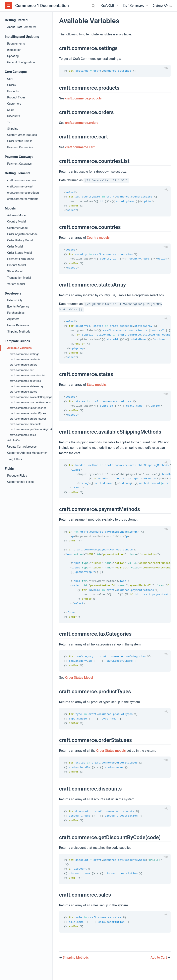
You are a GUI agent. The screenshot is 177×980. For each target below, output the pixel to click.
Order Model (15, 247)
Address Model (17, 215)
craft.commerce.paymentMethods (30, 402)
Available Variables (19, 348)
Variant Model (16, 284)
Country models (98, 238)
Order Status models (111, 758)
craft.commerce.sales (23, 435)
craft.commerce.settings (24, 354)
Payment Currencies (20, 147)
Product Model (17, 265)
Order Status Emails (20, 141)
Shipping (13, 129)
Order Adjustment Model (23, 234)
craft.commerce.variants (23, 199)
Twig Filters (15, 459)
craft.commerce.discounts (25, 424)
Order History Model (20, 240)
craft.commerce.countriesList (27, 375)
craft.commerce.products (23, 193)
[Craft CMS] (110, 6)
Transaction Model (19, 278)
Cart (10, 79)
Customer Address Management (28, 453)
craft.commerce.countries (25, 381)
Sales (11, 110)
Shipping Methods (19, 332)
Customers (14, 104)
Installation (14, 50)
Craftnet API (162, 6)
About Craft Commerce (22, 27)
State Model (15, 271)
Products (13, 91)
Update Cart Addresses (22, 447)
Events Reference (18, 307)
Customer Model (18, 228)
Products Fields (17, 476)
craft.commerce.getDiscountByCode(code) (31, 429)
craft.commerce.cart (20, 186)
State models (96, 387)
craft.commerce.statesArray (26, 386)
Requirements (16, 44)
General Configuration (21, 62)
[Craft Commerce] (135, 6)
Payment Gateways (19, 164)
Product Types (16, 97)
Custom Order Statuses (22, 135)
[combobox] (94, 6)
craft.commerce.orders (22, 180)
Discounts (14, 116)
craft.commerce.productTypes (28, 413)
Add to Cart (14, 440)
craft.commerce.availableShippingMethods (31, 397)
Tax (10, 122)
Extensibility (15, 300)
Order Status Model (19, 253)
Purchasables (16, 313)
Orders (11, 85)
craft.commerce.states (23, 392)
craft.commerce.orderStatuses (28, 419)
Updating (13, 56)
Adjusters (13, 319)
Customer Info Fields (20, 482)
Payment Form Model (21, 259)
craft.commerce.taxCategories (28, 408)
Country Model (17, 221)
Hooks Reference (18, 325)
